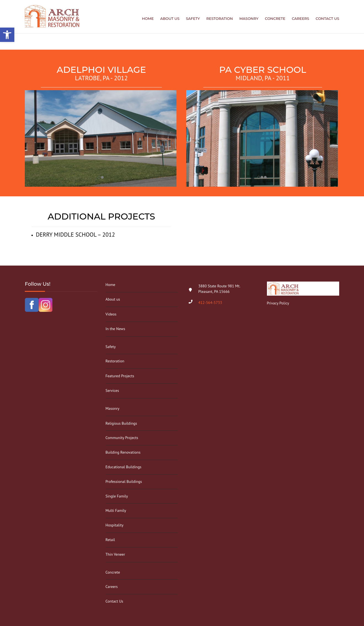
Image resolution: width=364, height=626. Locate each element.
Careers (300, 18)
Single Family (117, 496)
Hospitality (115, 525)
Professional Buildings (124, 481)
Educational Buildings (124, 467)
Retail (110, 540)
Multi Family (116, 510)
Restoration (220, 18)
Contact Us (327, 18)
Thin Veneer (115, 554)
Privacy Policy (278, 303)
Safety (193, 18)
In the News (115, 329)
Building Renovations (123, 452)
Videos (111, 314)
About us (170, 18)
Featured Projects (120, 376)
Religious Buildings (121, 423)
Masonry (249, 18)
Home (148, 18)
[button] (7, 35)
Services (112, 390)
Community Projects (122, 438)
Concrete (275, 18)
